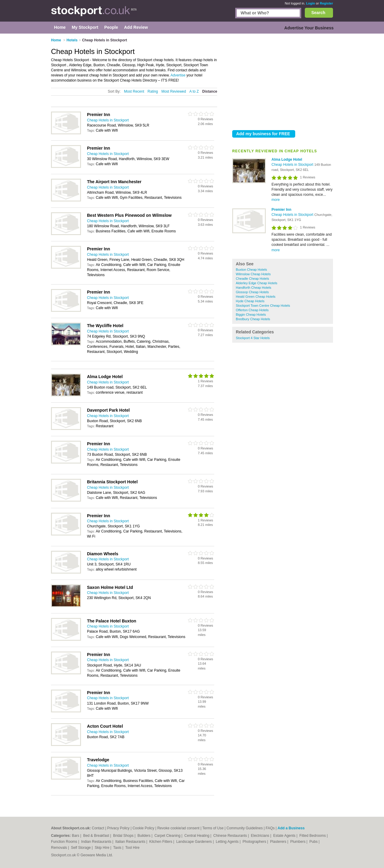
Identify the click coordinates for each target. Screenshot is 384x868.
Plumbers (298, 842)
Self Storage (81, 848)
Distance (210, 91)
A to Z (194, 91)
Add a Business (291, 828)
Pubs (314, 842)
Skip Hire (103, 848)
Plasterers (279, 842)
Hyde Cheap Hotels (250, 301)
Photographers (255, 842)
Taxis (118, 848)
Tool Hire (132, 848)
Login (310, 3)
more (276, 200)
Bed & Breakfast (97, 836)
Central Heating (198, 836)
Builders (144, 836)
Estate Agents (285, 836)
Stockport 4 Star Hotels (253, 338)
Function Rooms (65, 842)
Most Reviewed (174, 91)
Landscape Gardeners (194, 842)
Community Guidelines (245, 828)
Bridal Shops (124, 836)
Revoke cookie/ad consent (178, 828)
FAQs (270, 828)
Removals (60, 848)
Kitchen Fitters (161, 842)
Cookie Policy (144, 828)
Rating (153, 91)
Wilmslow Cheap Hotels (253, 274)
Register (326, 3)
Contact (98, 828)
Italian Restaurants (131, 842)
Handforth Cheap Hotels (253, 288)
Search (318, 13)
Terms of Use (213, 828)
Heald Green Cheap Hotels (256, 297)
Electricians (261, 836)
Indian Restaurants (97, 842)
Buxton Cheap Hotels (251, 270)
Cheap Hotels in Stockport (293, 165)
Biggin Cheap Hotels (251, 315)
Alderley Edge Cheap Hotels (256, 283)
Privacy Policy (118, 828)
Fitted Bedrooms (313, 836)
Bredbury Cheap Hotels (253, 319)
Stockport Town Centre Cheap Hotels (263, 306)
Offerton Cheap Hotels (252, 310)
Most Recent (134, 91)
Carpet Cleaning (168, 836)
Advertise (178, 75)
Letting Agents (228, 842)
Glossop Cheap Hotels (252, 292)
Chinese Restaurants (231, 836)
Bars (76, 836)
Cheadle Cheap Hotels (252, 279)
